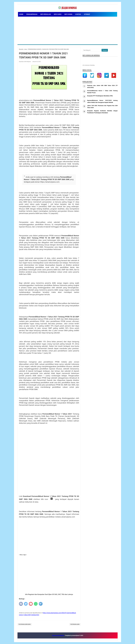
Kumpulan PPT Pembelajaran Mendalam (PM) (101, 96)
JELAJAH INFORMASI (58, 635)
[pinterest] (31, 604)
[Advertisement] (68, 30)
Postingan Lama (75, 624)
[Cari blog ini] (92, 50)
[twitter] (26, 604)
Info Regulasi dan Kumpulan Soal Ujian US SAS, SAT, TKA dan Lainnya (49, 594)
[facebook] (21, 604)
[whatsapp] (36, 604)
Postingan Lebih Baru (25, 624)
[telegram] (41, 604)
